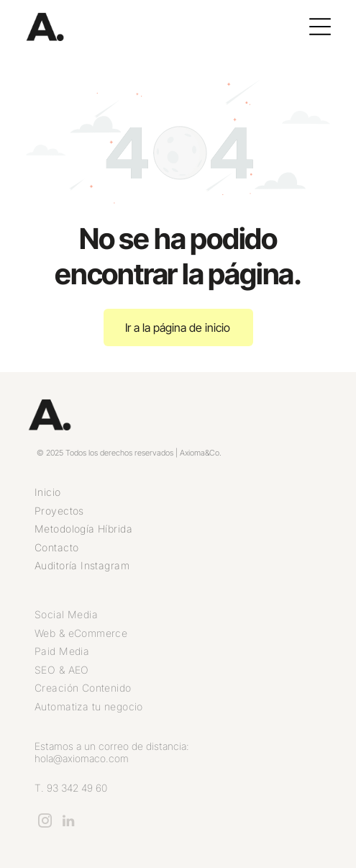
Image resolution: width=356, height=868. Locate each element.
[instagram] (45, 823)
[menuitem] (178, 492)
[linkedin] (68, 823)
